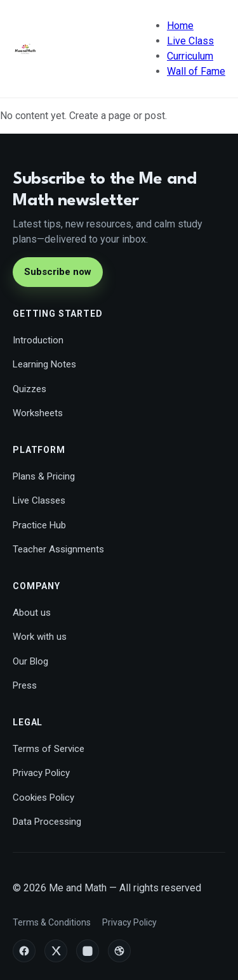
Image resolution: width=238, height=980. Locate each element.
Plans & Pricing (44, 476)
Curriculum (190, 56)
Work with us (40, 637)
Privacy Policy (41, 773)
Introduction (38, 340)
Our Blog (30, 661)
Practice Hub (39, 525)
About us (32, 613)
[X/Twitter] (56, 951)
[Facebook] (24, 951)
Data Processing (47, 822)
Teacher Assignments (58, 549)
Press (25, 685)
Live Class (190, 41)
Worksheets (38, 413)
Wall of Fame (196, 71)
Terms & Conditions (52, 922)
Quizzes (30, 389)
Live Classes (39, 500)
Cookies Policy (43, 798)
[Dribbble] (119, 951)
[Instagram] (88, 951)
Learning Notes (44, 364)
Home (180, 26)
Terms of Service (49, 749)
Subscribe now (58, 272)
